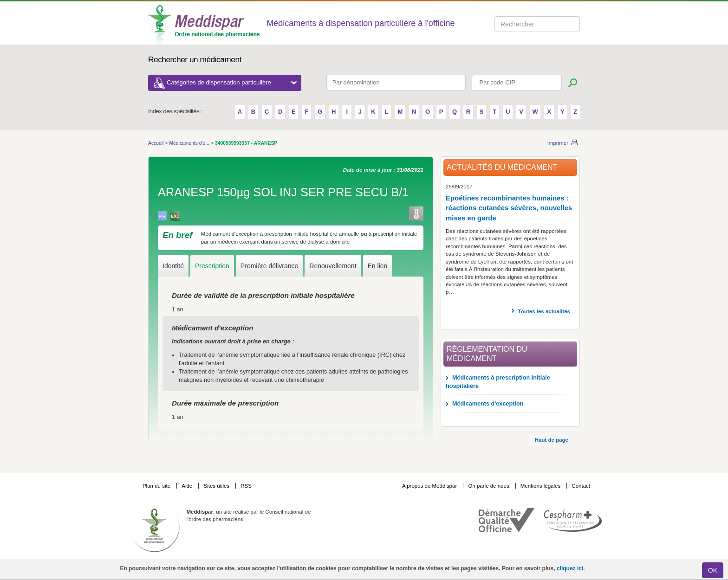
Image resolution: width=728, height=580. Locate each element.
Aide (188, 486)
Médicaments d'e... (190, 143)
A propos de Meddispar (429, 486)
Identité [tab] (173, 266)
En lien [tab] (378, 266)
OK (713, 570)
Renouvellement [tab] (333, 266)
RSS (246, 486)
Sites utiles (217, 486)
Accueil (156, 143)
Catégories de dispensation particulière (232, 82)
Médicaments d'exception (488, 404)
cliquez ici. (571, 568)
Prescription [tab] (212, 266)
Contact (581, 486)
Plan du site (157, 486)
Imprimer (558, 143)
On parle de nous (488, 486)
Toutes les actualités (544, 311)
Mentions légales (541, 486)
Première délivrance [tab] (270, 266)
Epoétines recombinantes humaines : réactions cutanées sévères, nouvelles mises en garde (509, 208)
